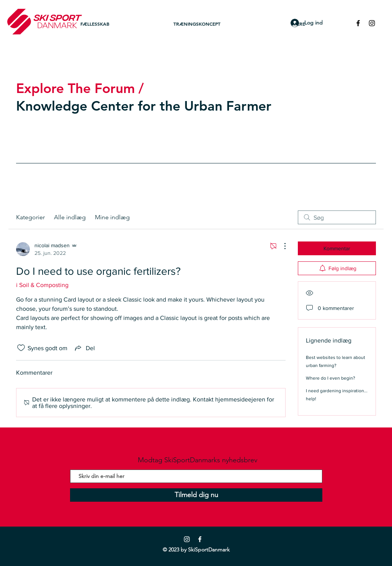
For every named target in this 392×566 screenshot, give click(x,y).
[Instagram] (187, 539)
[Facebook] (200, 539)
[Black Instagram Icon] (372, 23)
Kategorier (30, 217)
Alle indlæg (70, 217)
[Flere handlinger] (281, 246)
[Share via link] (84, 348)
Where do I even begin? (331, 378)
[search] (337, 217)
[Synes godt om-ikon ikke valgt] (21, 348)
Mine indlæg (112, 217)
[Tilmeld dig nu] (196, 495)
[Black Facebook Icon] (358, 23)
